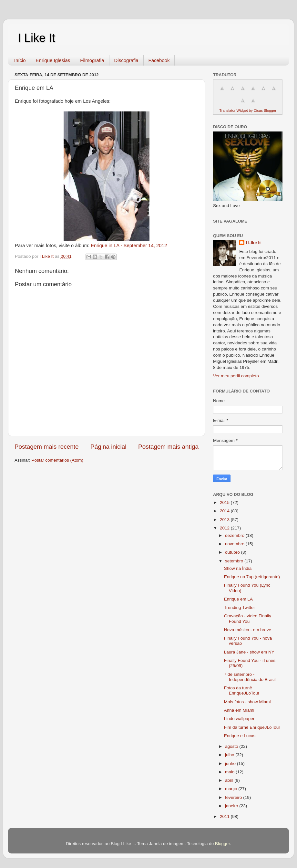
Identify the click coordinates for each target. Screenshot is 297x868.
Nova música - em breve (248, 630)
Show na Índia (238, 568)
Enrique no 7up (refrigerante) (252, 577)
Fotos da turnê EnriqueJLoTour (242, 690)
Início (20, 60)
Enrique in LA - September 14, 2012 (129, 246)
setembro (235, 561)
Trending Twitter (240, 607)
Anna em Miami (239, 710)
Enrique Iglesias (53, 60)
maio (230, 772)
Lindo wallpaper (239, 719)
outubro (233, 552)
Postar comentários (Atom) (58, 460)
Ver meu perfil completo (236, 376)
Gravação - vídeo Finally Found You (248, 618)
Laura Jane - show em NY (249, 652)
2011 (225, 816)
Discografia (126, 60)
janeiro (232, 806)
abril (230, 780)
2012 (225, 528)
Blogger (222, 844)
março (232, 789)
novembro (235, 544)
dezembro (235, 535)
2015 (225, 502)
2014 (225, 511)
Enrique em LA (238, 599)
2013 (225, 520)
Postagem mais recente (46, 447)
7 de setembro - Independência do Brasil (250, 677)
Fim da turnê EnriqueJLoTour (252, 727)
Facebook (159, 60)
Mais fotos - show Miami (247, 702)
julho (230, 755)
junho (231, 763)
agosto (232, 746)
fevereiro (234, 797)
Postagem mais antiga (168, 447)
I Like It (36, 38)
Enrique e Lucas (240, 736)
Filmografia (92, 60)
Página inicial (108, 447)
